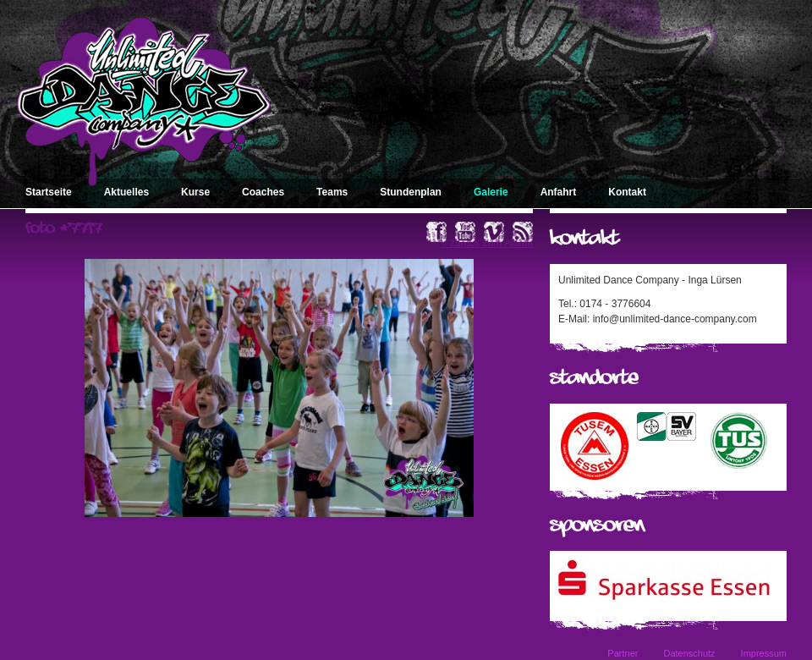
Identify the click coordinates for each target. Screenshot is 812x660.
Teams (332, 192)
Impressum (764, 653)
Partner (623, 653)
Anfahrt (559, 192)
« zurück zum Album (487, 243)
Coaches (263, 192)
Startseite (49, 192)
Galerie (491, 192)
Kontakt (627, 192)
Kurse (195, 192)
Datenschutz (689, 653)
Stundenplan (411, 192)
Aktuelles (126, 192)
